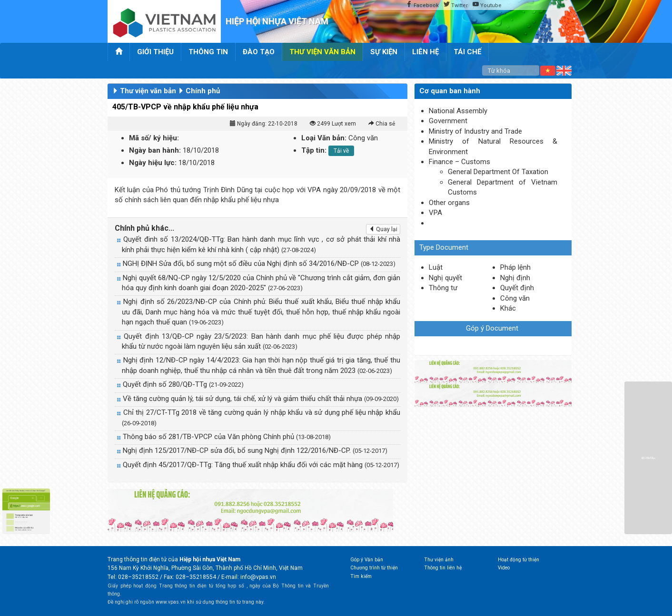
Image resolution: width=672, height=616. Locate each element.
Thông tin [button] (208, 52)
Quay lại (383, 229)
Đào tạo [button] (259, 52)
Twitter (456, 5)
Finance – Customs (460, 162)
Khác (508, 308)
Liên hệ (425, 52)
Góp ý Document (492, 328)
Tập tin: (314, 150)
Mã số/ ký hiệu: (154, 138)
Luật (436, 267)
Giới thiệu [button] (155, 52)
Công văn (515, 298)
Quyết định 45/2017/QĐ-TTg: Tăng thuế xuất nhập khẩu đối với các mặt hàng (261, 465)
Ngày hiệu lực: (153, 163)
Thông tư (443, 288)
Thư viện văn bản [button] (322, 52)
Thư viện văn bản (148, 91)
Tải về (341, 151)
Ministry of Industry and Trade (475, 131)
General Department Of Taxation (498, 172)
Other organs (449, 203)
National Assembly (458, 111)
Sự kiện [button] (384, 52)
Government (448, 121)
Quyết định (517, 288)
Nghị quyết (445, 278)
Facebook (422, 5)
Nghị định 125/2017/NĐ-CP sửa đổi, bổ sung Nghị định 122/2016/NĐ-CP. (255, 450)
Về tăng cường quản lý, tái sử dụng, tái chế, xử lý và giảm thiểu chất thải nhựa (261, 399)
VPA (435, 213)
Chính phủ (203, 91)
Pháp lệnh (515, 267)
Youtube (487, 5)
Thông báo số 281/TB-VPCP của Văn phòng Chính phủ (227, 437)
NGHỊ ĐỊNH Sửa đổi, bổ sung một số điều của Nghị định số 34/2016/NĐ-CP (259, 264)
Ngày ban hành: (155, 150)
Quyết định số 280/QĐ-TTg (183, 384)
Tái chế (467, 52)
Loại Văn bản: (324, 138)
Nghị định (515, 278)
